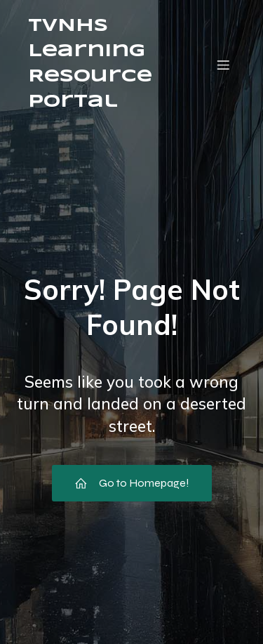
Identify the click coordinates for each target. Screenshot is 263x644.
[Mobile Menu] (223, 65)
